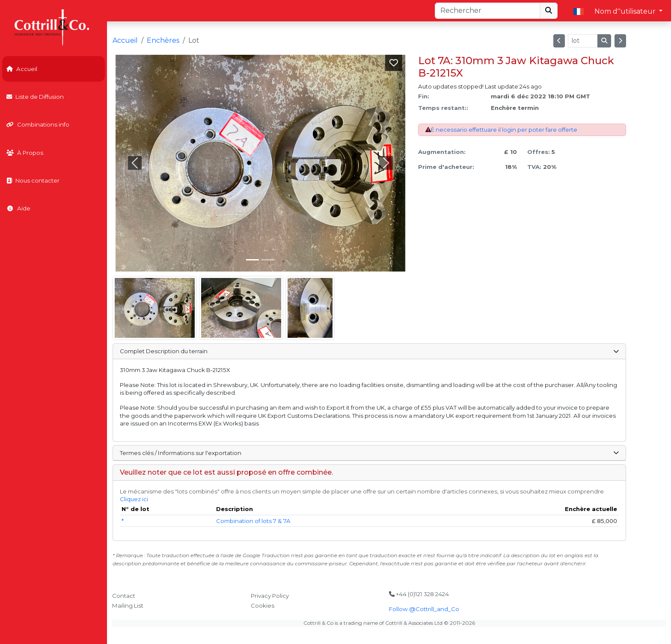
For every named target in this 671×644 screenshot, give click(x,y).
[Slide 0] (252, 260)
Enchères (163, 40)
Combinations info (38, 124)
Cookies (263, 606)
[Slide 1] (268, 260)
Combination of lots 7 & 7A (253, 521)
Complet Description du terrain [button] (369, 351)
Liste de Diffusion (35, 97)
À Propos (25, 153)
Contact (124, 596)
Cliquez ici (134, 499)
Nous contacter (33, 180)
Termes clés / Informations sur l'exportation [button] (369, 453)
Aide (18, 208)
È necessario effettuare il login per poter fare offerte (504, 130)
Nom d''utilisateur (626, 11)
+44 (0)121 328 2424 (419, 594)
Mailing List (128, 606)
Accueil (22, 69)
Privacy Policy (270, 596)
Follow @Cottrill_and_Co (424, 609)
